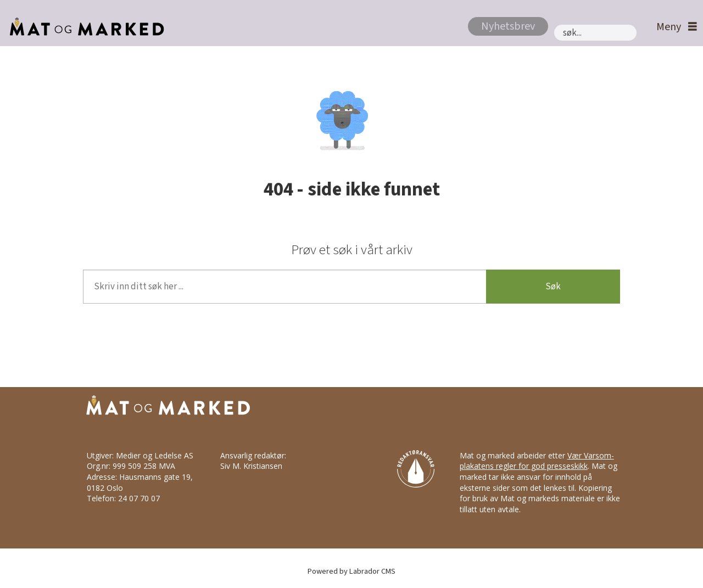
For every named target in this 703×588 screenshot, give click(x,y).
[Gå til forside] (84, 27)
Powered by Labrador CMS (351, 571)
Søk (553, 287)
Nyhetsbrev (508, 26)
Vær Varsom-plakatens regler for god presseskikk (537, 461)
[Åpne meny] (674, 27)
